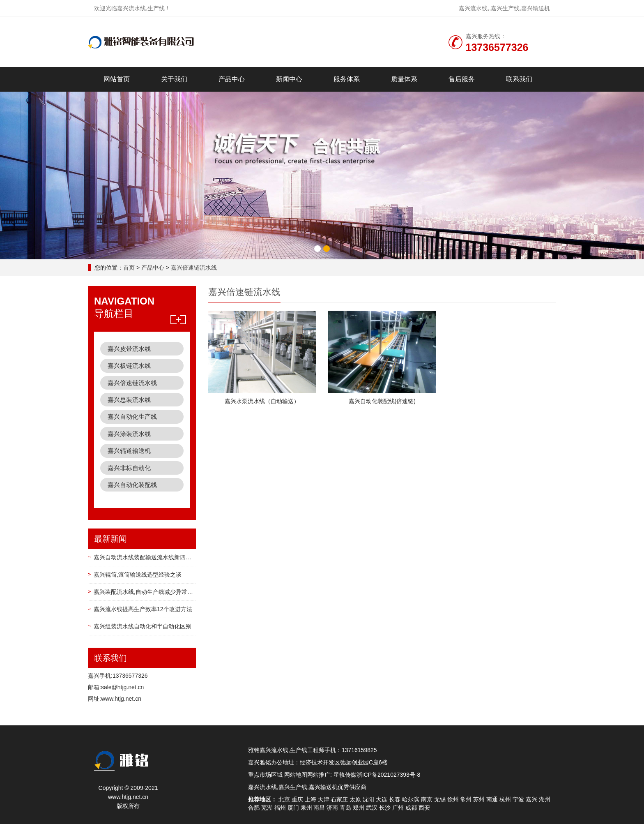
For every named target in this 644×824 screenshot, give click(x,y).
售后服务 (462, 79)
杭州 (505, 799)
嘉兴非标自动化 (129, 468)
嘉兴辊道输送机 (129, 451)
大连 (382, 799)
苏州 (479, 799)
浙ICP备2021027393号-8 (389, 775)
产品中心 (232, 79)
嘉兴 (531, 799)
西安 (424, 808)
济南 (332, 808)
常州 (466, 799)
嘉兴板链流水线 (129, 366)
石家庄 (339, 799)
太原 (355, 799)
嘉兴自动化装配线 (132, 485)
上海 (310, 799)
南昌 (319, 808)
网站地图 (296, 775)
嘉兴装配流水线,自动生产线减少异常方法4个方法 (156, 592)
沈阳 (368, 799)
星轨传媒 (345, 775)
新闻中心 (289, 79)
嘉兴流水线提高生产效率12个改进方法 (143, 609)
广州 (398, 808)
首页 (129, 268)
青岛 (345, 808)
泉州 (306, 808)
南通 (492, 799)
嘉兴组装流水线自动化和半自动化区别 (143, 626)
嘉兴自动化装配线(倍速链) (382, 401)
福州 (280, 808)
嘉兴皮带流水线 (129, 349)
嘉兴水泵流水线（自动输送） (262, 401)
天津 (324, 799)
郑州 (359, 808)
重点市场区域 (265, 775)
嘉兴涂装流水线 (129, 434)
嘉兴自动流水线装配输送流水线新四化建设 (148, 557)
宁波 (518, 799)
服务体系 (347, 79)
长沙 (385, 808)
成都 (411, 808)
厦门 (293, 808)
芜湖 (267, 808)
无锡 (440, 799)
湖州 (545, 799)
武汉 (372, 808)
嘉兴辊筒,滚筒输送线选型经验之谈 (138, 575)
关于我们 (174, 79)
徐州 (453, 799)
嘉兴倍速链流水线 (194, 268)
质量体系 (404, 79)
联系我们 (519, 79)
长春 (395, 799)
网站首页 (117, 79)
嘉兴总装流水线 (129, 400)
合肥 (254, 808)
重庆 (297, 799)
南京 (427, 799)
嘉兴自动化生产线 (132, 417)
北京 (284, 799)
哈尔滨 (411, 799)
